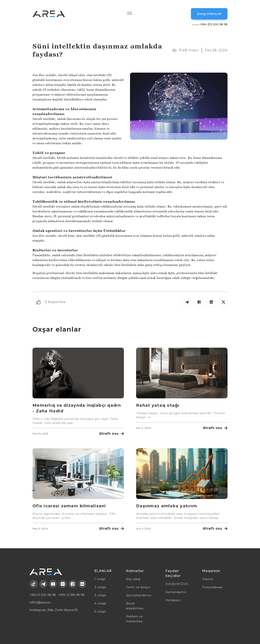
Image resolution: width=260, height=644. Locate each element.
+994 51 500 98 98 (43, 595)
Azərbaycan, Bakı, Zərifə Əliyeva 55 (53, 610)
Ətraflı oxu (112, 434)
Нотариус (173, 600)
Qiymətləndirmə (139, 595)
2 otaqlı (100, 587)
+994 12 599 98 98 (71, 595)
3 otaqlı (100, 595)
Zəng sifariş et (209, 14)
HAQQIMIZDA (177, 584)
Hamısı (208, 579)
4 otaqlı (100, 603)
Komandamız (176, 592)
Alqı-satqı (133, 579)
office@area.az (40, 602)
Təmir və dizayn (138, 587)
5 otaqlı (100, 612)
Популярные (212, 587)
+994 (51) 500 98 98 (210, 24)
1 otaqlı (100, 579)
